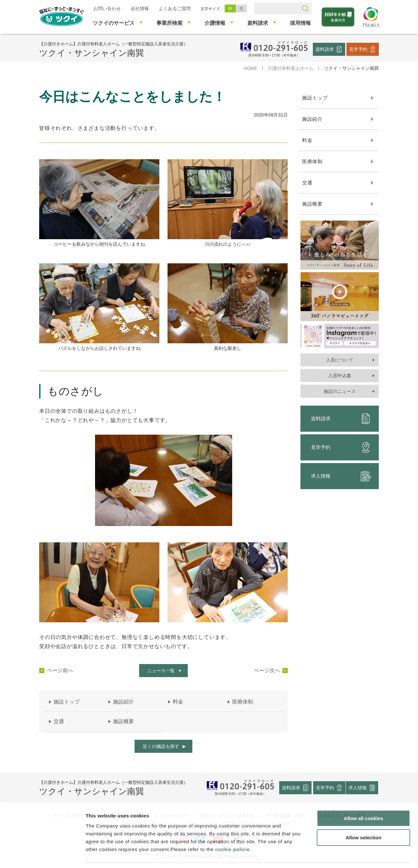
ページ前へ (60, 671)
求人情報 (341, 476)
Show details (343, 855)
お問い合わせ (107, 8)
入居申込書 (340, 376)
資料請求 (325, 49)
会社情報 (140, 8)
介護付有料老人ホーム (291, 68)
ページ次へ (267, 671)
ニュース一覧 (161, 671)
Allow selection (363, 817)
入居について (340, 360)
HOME (250, 68)
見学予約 (358, 49)
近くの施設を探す (161, 746)
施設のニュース (340, 391)
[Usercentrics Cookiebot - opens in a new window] (42, 855)
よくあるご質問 (175, 8)
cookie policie (233, 829)
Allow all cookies (364, 798)
